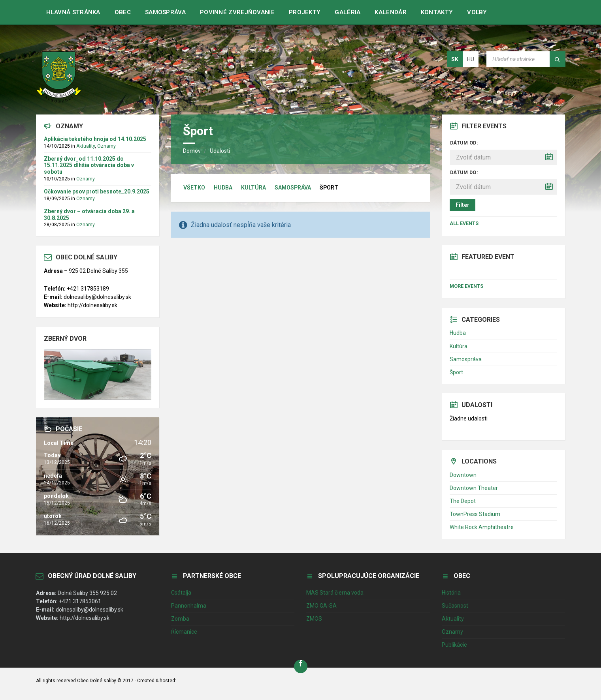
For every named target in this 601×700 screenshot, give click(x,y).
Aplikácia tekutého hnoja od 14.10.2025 (95, 139)
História (451, 593)
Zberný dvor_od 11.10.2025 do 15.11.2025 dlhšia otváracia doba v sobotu (89, 165)
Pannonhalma (189, 606)
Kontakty (437, 12)
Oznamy (106, 146)
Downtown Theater (474, 488)
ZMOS (314, 619)
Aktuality (86, 146)
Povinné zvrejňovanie (237, 12)
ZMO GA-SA (321, 606)
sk (455, 59)
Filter (463, 205)
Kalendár (390, 12)
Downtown (463, 475)
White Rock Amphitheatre (482, 527)
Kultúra (253, 188)
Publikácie (454, 645)
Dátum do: (464, 173)
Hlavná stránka (73, 12)
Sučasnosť (455, 606)
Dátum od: (464, 143)
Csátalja (181, 593)
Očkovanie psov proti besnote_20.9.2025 (97, 191)
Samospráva (165, 12)
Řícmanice (184, 632)
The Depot (463, 501)
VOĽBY (477, 12)
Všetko (194, 188)
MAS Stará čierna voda (335, 593)
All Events (464, 223)
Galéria (348, 12)
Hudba (223, 188)
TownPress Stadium (475, 514)
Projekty (305, 12)
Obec (123, 12)
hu (471, 59)
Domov (192, 151)
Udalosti (220, 151)
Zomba (180, 619)
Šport (456, 372)
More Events (466, 286)
